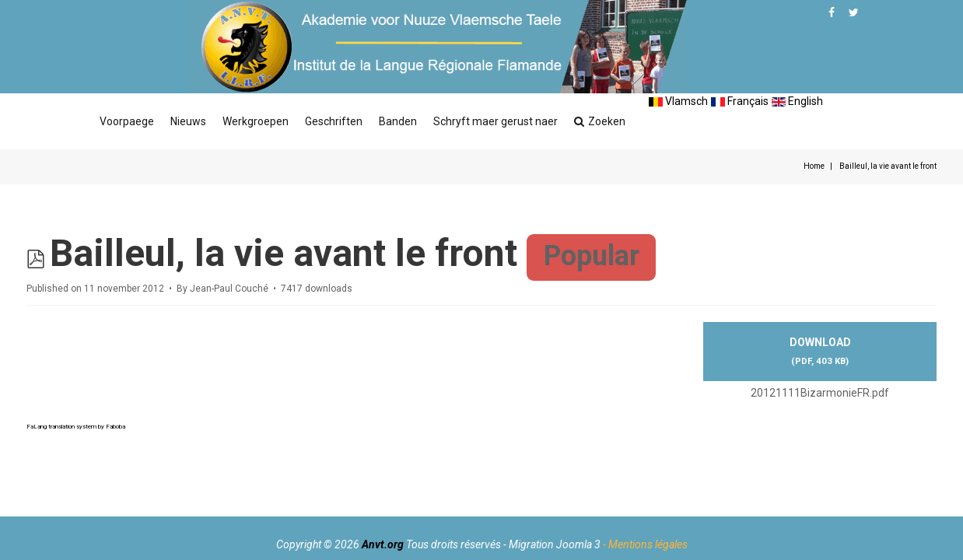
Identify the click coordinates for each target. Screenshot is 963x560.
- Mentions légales (645, 544)
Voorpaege (127, 121)
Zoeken (600, 121)
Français (740, 101)
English (797, 101)
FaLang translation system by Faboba (76, 427)
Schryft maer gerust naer (496, 121)
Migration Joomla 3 (555, 544)
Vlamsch (678, 101)
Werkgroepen (256, 121)
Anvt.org (383, 544)
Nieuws (188, 121)
